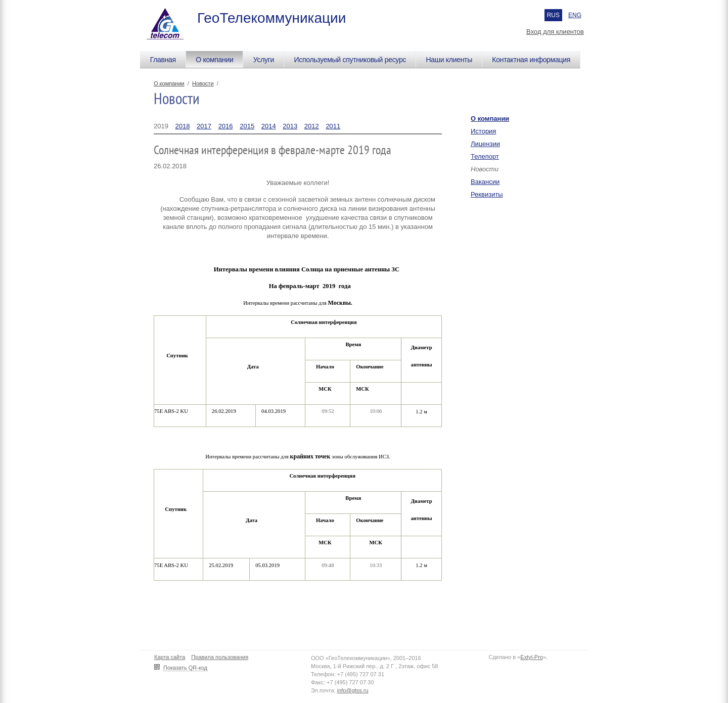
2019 (161, 126)
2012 (312, 126)
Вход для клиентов (555, 32)
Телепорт (485, 156)
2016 (226, 126)
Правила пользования (220, 657)
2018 (183, 126)
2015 (247, 126)
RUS (553, 15)
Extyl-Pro (532, 657)
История (483, 131)
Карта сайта (170, 657)
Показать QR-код (185, 668)
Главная (163, 60)
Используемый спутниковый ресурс (350, 60)
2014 (269, 126)
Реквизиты (487, 194)
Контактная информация (531, 60)
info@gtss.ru (353, 690)
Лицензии (485, 144)
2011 (333, 126)
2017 (204, 126)
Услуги (264, 60)
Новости (203, 83)
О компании (214, 60)
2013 (290, 126)
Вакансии (485, 182)
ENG (575, 15)
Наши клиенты (449, 60)
